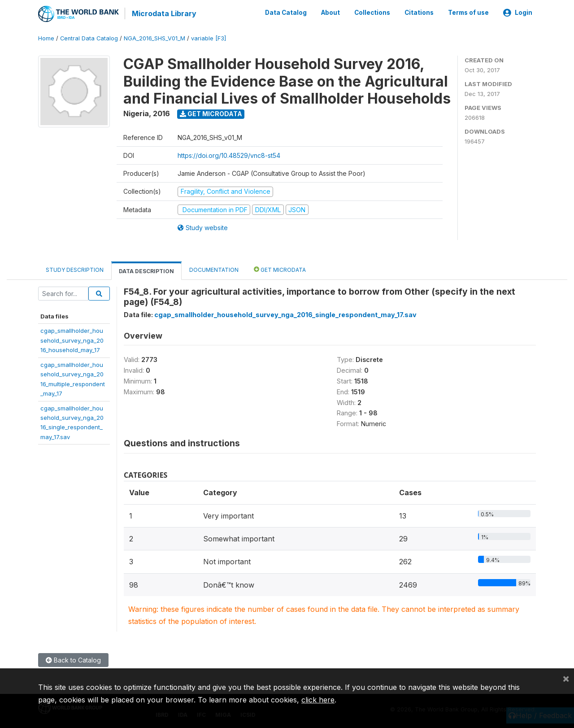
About (330, 13)
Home (46, 38)
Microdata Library (164, 13)
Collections (372, 13)
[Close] (566, 678)
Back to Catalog (73, 660)
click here (318, 700)
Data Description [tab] (146, 271)
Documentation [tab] (214, 269)
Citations (419, 13)
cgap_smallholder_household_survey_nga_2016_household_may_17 (72, 340)
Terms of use (468, 13)
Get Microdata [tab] (280, 269)
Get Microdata (211, 113)
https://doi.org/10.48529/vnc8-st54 (229, 155)
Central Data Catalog (89, 38)
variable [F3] (209, 38)
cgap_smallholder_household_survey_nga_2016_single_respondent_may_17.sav (285, 314)
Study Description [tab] (75, 269)
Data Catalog (286, 13)
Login (518, 13)
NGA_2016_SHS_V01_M (154, 38)
